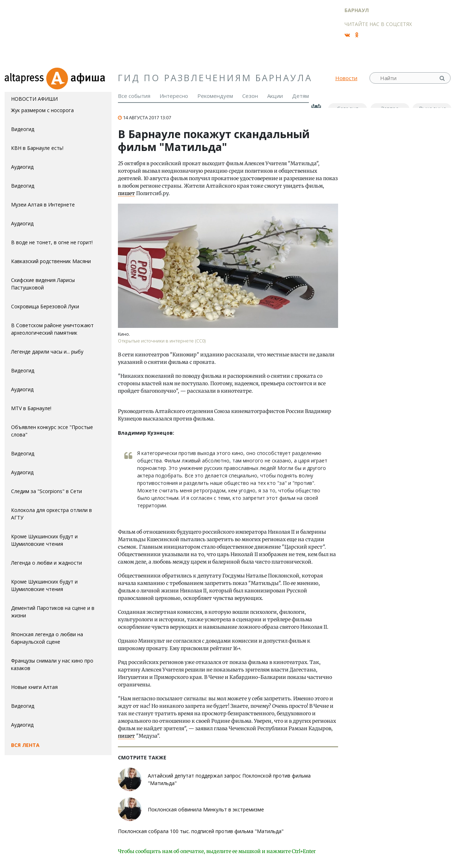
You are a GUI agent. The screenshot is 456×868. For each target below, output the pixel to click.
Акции (275, 96)
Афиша (79, 78)
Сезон (250, 96)
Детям (300, 96)
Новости (346, 78)
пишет (126, 193)
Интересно (174, 96)
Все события (134, 96)
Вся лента (25, 745)
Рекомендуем (215, 96)
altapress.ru (25, 78)
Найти (443, 78)
